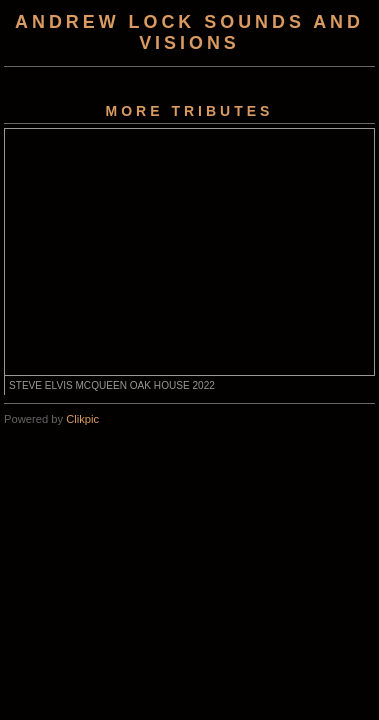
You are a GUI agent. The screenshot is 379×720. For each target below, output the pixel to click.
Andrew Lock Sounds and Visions (189, 32)
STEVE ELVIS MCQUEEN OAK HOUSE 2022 (112, 385)
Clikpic (82, 419)
